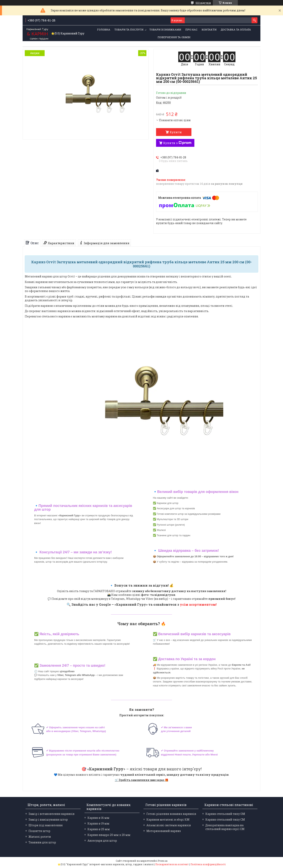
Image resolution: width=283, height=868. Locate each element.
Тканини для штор (42, 842)
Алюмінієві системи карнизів (169, 825)
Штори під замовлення (46, 825)
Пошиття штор (39, 831)
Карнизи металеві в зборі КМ (168, 819)
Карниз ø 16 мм (98, 818)
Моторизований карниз (164, 831)
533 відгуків (203, 3)
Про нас (191, 30)
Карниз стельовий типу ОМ (225, 814)
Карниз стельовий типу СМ (225, 819)
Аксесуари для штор (102, 841)
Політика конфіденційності (208, 864)
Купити (176, 132)
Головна (104, 30)
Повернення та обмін (174, 37)
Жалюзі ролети (40, 837)
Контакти (209, 30)
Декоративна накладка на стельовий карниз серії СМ (225, 827)
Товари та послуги (129, 30)
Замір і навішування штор (48, 819)
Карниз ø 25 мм (99, 829)
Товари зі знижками (165, 30)
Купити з (177, 143)
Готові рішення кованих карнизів (171, 814)
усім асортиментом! (198, 604)
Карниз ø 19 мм (98, 823)
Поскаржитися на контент (172, 864)
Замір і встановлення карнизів (51, 814)
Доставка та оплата (236, 30)
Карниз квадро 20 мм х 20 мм (109, 835)
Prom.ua (163, 861)
